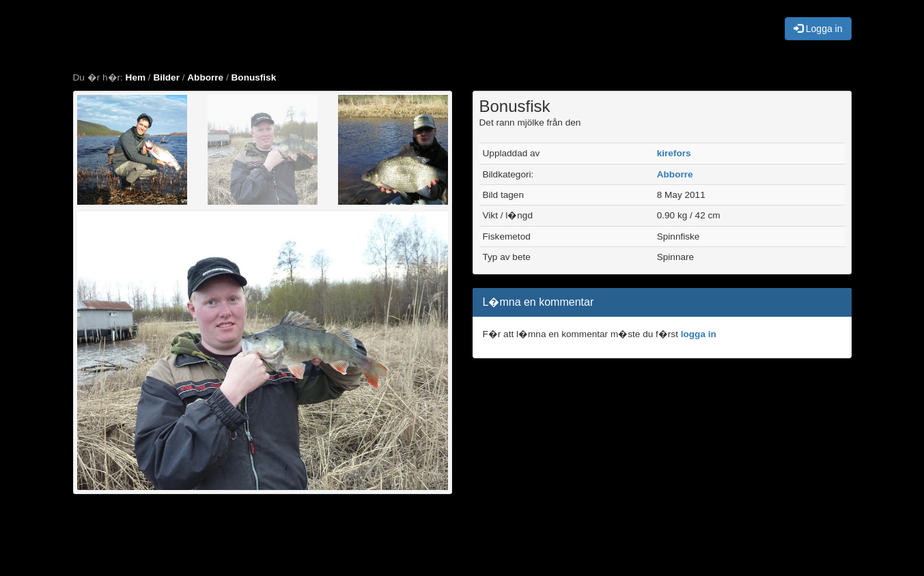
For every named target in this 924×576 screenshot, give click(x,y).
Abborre (205, 77)
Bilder (166, 77)
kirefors (674, 153)
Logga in (818, 29)
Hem (136, 77)
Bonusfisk (254, 77)
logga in (699, 334)
